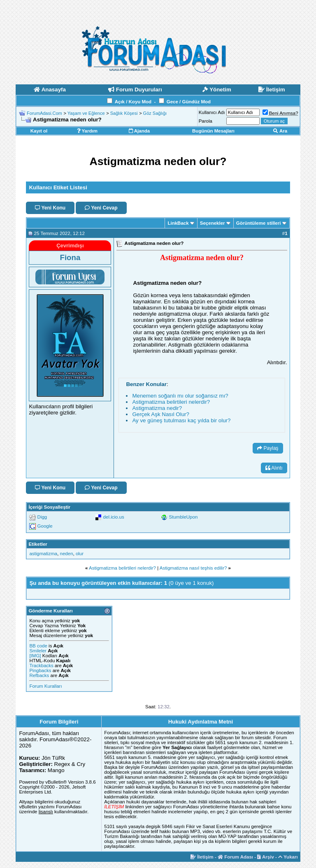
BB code (38, 646)
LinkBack (178, 223)
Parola (206, 121)
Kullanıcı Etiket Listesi (58, 187)
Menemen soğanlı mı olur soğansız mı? (180, 396)
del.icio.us (114, 517)
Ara (280, 131)
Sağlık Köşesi (124, 113)
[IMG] (35, 656)
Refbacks (39, 675)
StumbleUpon (184, 517)
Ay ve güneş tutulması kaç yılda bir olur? (181, 420)
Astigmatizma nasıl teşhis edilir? (193, 568)
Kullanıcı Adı (212, 112)
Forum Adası (235, 857)
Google (45, 526)
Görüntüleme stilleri (259, 223)
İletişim (202, 857)
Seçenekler (213, 223)
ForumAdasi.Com (44, 113)
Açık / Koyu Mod (133, 102)
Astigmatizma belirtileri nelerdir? (171, 402)
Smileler (38, 651)
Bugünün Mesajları (213, 131)
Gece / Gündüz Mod (189, 102)
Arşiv (266, 857)
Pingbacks (40, 670)
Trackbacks (41, 666)
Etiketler (38, 544)
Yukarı (288, 857)
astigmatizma (43, 554)
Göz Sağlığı (155, 113)
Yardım (87, 131)
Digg (42, 517)
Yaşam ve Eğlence (86, 113)
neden (67, 554)
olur (80, 554)
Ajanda (139, 131)
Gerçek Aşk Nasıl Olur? (161, 414)
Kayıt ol (39, 131)
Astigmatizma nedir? (157, 408)
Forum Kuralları (45, 686)
